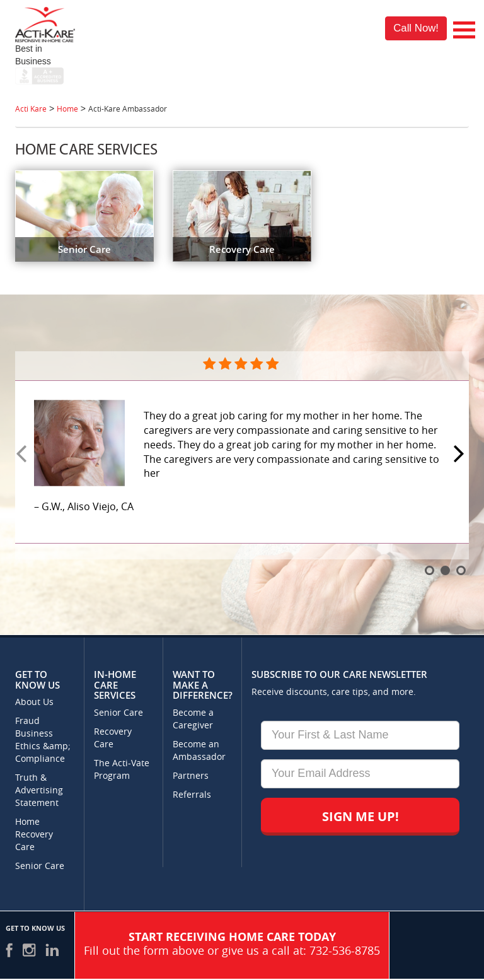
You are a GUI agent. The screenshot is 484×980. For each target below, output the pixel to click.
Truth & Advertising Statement (39, 790)
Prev (23, 455)
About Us (34, 702)
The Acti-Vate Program (122, 770)
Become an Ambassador (199, 751)
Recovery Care (113, 738)
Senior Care (40, 866)
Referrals (192, 795)
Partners (191, 776)
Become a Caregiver (193, 719)
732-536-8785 (345, 951)
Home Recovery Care (34, 835)
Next (461, 455)
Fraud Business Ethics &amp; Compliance (43, 740)
